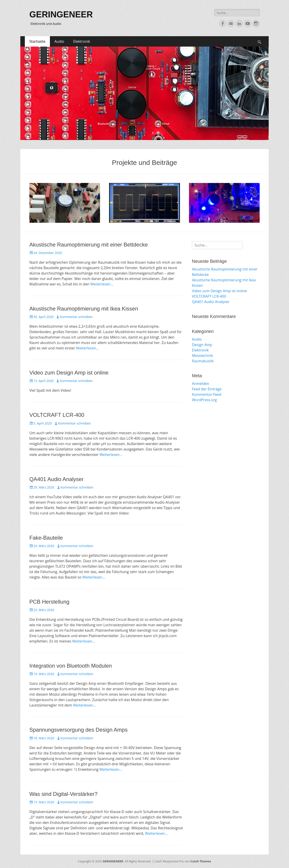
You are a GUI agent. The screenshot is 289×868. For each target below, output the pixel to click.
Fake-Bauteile (46, 538)
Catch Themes (201, 861)
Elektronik (82, 41)
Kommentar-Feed (207, 394)
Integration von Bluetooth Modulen (71, 666)
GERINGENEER (61, 14)
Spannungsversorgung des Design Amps (78, 730)
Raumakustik (203, 361)
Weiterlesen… (102, 284)
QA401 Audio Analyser (56, 479)
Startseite (37, 41)
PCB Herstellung (49, 602)
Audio (59, 41)
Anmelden (200, 384)
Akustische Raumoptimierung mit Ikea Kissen (84, 309)
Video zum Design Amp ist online (69, 373)
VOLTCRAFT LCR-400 (57, 415)
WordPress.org (204, 400)
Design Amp (202, 345)
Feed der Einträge (207, 389)
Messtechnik (202, 356)
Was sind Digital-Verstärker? (63, 794)
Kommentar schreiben (76, 317)
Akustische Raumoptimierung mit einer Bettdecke (89, 245)
